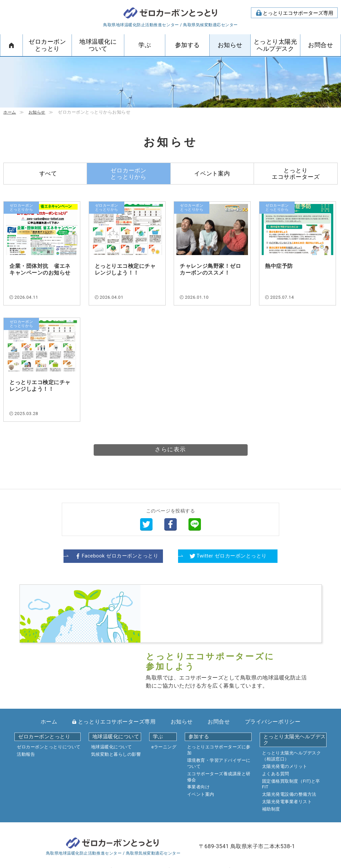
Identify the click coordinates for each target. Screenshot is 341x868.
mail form (145, 826)
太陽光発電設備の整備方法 (289, 748)
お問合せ (321, 45)
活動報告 (26, 708)
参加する (187, 45)
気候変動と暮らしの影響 (116, 708)
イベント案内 (212, 173)
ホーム (11, 45)
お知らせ (230, 45)
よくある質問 (276, 727)
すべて (48, 173)
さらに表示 (170, 450)
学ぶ (145, 45)
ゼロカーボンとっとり (171, 14)
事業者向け (199, 740)
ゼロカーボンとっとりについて (49, 700)
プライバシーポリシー (273, 675)
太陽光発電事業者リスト (287, 755)
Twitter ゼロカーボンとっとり (232, 556)
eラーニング (164, 700)
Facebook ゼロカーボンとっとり (119, 556)
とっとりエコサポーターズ (296, 174)
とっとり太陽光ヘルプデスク (275, 45)
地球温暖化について (98, 45)
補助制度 (271, 762)
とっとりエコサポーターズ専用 (298, 13)
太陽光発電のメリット (285, 719)
